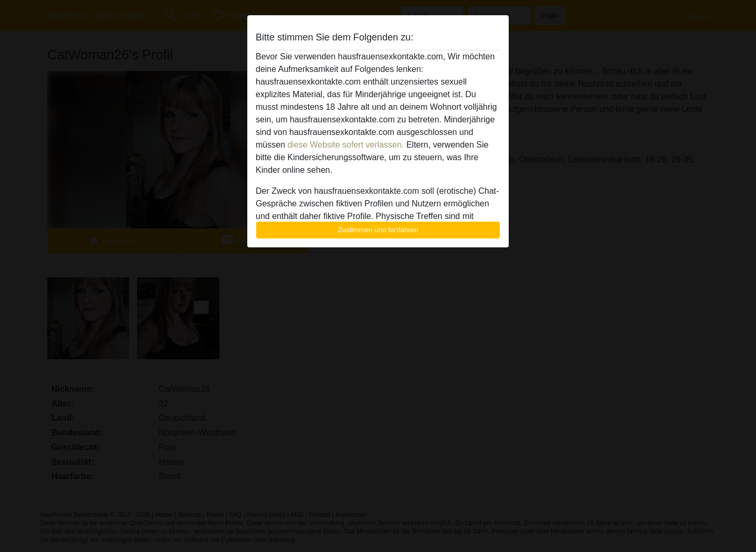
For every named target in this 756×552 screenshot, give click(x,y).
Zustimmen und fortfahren (378, 230)
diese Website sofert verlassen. (345, 145)
